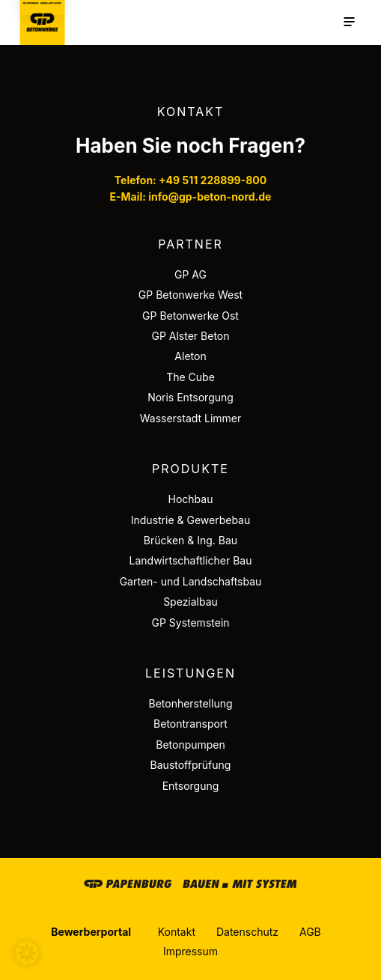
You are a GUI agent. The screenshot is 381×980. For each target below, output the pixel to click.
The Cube (190, 377)
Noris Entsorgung (190, 397)
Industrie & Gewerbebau (191, 520)
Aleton (190, 356)
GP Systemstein (190, 623)
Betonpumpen (190, 745)
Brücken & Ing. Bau (190, 540)
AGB (310, 932)
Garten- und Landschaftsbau (191, 581)
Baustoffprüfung (191, 765)
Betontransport (190, 724)
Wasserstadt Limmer (191, 418)
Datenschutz (247, 932)
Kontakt (177, 932)
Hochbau (191, 499)
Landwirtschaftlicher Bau (191, 560)
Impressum (190, 951)
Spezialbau (190, 602)
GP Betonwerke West (190, 295)
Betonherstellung (190, 703)
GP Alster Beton (190, 336)
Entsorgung (191, 786)
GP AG (190, 274)
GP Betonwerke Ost (190, 316)
